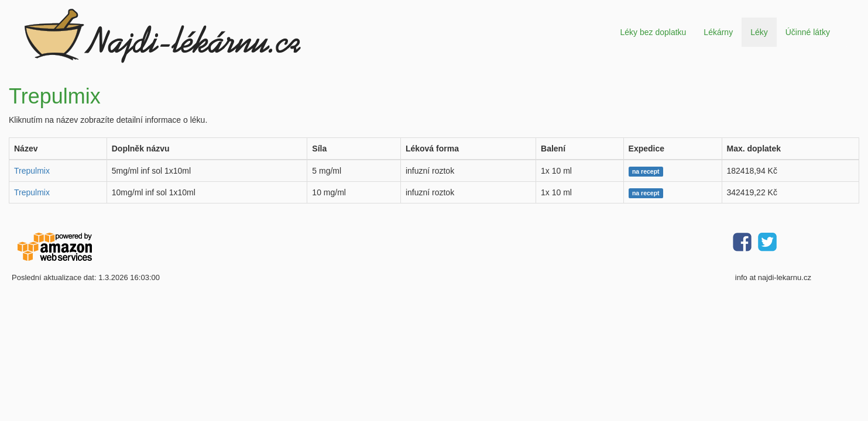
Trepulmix (32, 171)
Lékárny (718, 32)
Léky (759, 32)
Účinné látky (808, 32)
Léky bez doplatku (653, 32)
